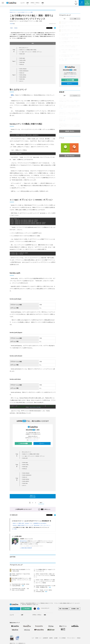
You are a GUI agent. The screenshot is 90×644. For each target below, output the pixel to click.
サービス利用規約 (62, 638)
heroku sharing (23, 75)
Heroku (16, 28)
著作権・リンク (38, 638)
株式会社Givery (23, 541)
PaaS (11, 28)
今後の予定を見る (70, 156)
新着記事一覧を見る (70, 131)
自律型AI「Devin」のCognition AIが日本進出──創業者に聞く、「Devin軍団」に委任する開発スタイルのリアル (70, 107)
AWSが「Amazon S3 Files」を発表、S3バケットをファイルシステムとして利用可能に (45, 575)
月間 (75, 19)
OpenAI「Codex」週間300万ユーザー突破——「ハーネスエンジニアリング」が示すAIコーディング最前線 (45, 581)
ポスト (49, 28)
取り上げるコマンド (24, 48)
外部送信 (79, 638)
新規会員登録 (23, 443)
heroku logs (22, 62)
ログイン (42, 443)
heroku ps (22, 64)
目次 (43, 43)
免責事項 (51, 638)
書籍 (43, 3)
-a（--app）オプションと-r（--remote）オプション (31, 52)
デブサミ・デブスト (35, 3)
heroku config (22, 60)
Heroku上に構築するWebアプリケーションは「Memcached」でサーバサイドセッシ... (32, 525)
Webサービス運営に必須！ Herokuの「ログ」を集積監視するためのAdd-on (30, 523)
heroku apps (22, 58)
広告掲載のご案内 (75, 609)
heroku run (22, 73)
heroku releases (23, 69)
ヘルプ (33, 638)
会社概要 (56, 638)
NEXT (42, 503)
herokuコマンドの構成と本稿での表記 (28, 50)
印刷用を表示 (14, 515)
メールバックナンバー (33, 440)
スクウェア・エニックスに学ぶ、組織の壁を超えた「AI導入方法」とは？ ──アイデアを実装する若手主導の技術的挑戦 (70, 119)
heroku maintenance (24, 71)
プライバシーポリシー (71, 638)
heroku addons (23, 77)
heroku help (22, 79)
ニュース (22, 3)
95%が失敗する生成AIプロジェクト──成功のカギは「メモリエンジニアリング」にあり (22, 580)
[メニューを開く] (3, 3)
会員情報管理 (45, 638)
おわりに (21, 81)
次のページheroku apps (33, 496)
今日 (64, 19)
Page (14, 61)
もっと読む (14, 529)
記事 (28, 3)
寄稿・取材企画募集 (64, 609)
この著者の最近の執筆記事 (26, 548)
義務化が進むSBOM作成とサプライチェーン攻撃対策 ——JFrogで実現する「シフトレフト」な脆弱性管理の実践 (70, 126)
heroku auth (22, 54)
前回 (12, 95)
